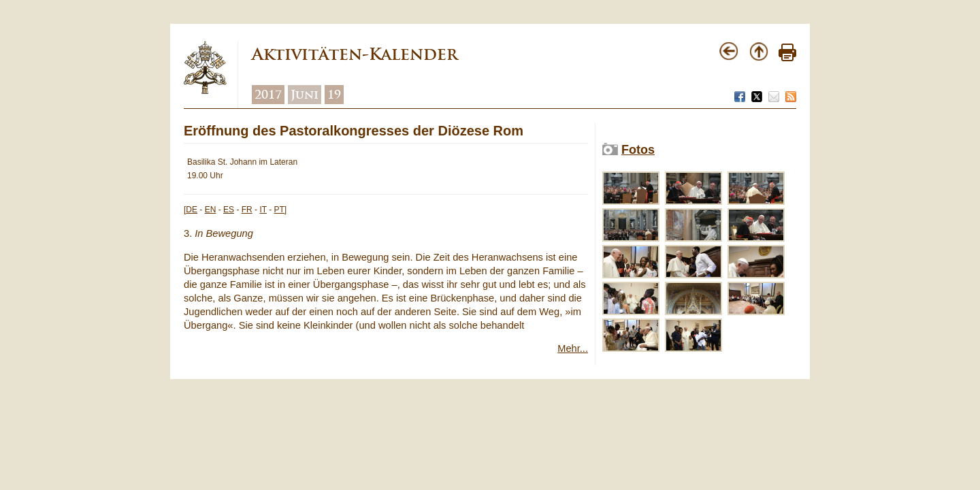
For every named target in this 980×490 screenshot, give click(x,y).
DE (192, 210)
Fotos (638, 150)
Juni (305, 95)
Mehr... (573, 348)
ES (229, 210)
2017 (268, 95)
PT (279, 210)
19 (334, 95)
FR (247, 210)
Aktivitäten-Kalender (355, 54)
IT (263, 210)
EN (211, 210)
